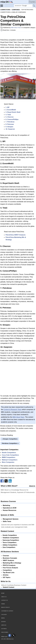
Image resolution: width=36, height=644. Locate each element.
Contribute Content (7, 611)
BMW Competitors (9, 457)
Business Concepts (10, 558)
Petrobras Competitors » (10, 443)
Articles (6, 575)
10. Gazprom (10, 129)
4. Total (8, 115)
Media (3, 618)
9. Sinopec (9, 127)
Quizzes (3, 622)
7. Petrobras (10, 122)
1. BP (7, 107)
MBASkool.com (10, 639)
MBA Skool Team (16, 28)
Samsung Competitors (11, 540)
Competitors (7, 570)
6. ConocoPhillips (12, 119)
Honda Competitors (10, 535)
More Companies (8, 462)
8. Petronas (10, 124)
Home (3, 593)
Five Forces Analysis (10, 568)
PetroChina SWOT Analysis (16, 235)
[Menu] (2, 6)
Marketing (6, 505)
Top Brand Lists (9, 573)
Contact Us (5, 600)
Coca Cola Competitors (10, 455)
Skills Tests (7, 521)
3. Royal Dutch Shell (13, 112)
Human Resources (10, 510)
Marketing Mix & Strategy (12, 563)
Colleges (4, 614)
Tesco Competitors (10, 543)
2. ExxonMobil (11, 110)
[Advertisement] (18, 35)
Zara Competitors (9, 547)
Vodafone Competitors (11, 538)
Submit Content (8, 587)
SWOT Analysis (8, 560)
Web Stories (5, 632)
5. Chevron (10, 117)
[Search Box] (23, 6)
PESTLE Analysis (9, 565)
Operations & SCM (10, 508)
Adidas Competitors (10, 545)
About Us (32, 486)
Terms (3, 604)
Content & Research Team (13, 410)
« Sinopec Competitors (10, 439)
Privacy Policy (6, 607)
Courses (32, 2)
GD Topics (7, 577)
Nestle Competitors (9, 453)
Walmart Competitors (10, 460)
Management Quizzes (11, 519)
